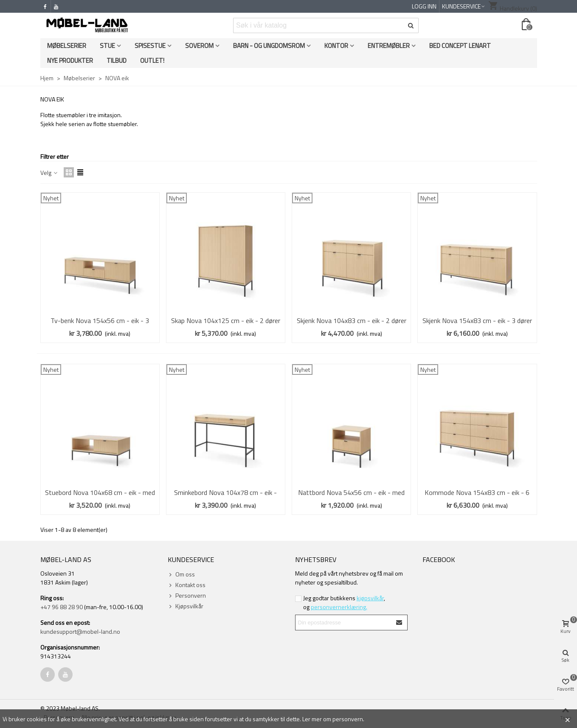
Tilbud (117, 60)
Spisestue (150, 46)
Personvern (187, 595)
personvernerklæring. (339, 607)
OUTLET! (152, 60)
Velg (49, 173)
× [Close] (567, 719)
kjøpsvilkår (370, 598)
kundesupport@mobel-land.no (80, 631)
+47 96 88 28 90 (62, 607)
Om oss (181, 574)
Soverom (199, 46)
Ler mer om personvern (333, 719)
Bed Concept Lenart (460, 46)
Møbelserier (67, 46)
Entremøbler (389, 46)
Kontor (336, 46)
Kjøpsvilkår (186, 606)
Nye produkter (70, 60)
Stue (107, 46)
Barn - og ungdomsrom (269, 46)
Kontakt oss (187, 585)
